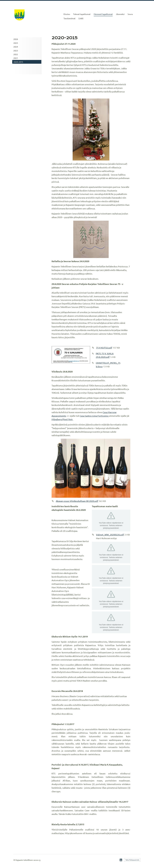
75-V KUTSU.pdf (104, 348)
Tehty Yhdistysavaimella (132, 860)
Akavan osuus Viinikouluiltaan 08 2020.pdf (77, 501)
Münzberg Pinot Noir (62, 419)
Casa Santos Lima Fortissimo (94, 416)
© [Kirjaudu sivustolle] (15, 860)
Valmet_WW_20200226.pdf (110, 535)
